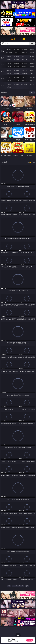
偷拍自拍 (17, 63)
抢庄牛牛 (32, 53)
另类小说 (17, 80)
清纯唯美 (17, 73)
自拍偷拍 (17, 57)
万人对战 (24, 50)
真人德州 (17, 50)
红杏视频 (32, 84)
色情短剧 (9, 87)
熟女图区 (24, 73)
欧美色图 (24, 70)
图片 (3, 72)
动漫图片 (32, 70)
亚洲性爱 (9, 63)
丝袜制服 (17, 59)
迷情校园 (9, 80)
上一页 (15, 586)
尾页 (27, 586)
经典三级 (17, 66)
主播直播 (24, 59)
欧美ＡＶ (24, 57)
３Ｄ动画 (32, 57)
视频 (3, 58)
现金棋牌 (24, 53)
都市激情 (9, 77)
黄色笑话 (24, 80)
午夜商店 (9, 84)
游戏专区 (32, 50)
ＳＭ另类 (32, 59)
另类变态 (32, 66)
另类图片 (32, 73)
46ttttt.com (18, 39)
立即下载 (30, 640)
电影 (3, 65)
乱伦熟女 (24, 66)
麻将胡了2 (9, 53)
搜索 (32, 43)
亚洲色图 (17, 70)
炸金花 (17, 53)
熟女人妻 (9, 59)
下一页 (21, 586)
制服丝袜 (9, 66)
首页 (9, 586)
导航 (3, 85)
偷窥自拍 (9, 70)
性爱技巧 (32, 80)
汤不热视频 (24, 84)
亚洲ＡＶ (9, 57)
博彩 (3, 51)
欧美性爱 (32, 63)
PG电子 (9, 50)
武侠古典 (32, 77)
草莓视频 (17, 84)
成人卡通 (24, 63)
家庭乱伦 (17, 77)
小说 (3, 78)
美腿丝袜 (9, 73)
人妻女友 (24, 77)
